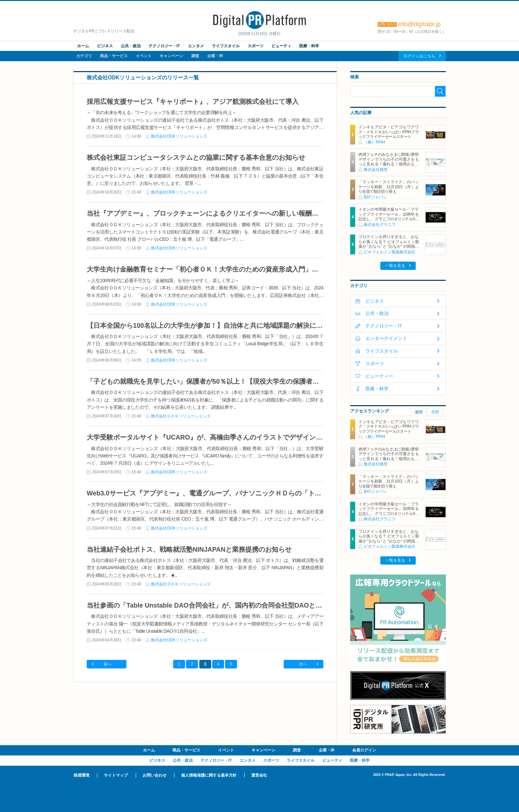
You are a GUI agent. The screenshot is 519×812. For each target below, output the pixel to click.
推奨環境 (81, 775)
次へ (303, 664)
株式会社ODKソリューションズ (179, 136)
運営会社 (259, 775)
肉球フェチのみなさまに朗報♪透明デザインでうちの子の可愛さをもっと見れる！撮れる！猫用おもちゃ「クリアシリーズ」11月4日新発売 (389, 164)
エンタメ (196, 46)
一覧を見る (395, 266)
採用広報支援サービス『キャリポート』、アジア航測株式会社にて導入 (193, 102)
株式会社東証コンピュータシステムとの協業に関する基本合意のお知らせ (196, 157)
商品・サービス (114, 56)
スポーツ (256, 46)
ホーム (83, 46)
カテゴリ (84, 56)
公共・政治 (131, 46)
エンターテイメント (386, 338)
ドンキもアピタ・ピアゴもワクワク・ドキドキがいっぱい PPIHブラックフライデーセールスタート (389, 132)
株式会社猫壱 (376, 170)
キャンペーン (171, 56)
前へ (108, 664)
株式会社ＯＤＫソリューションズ (181, 416)
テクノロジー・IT (164, 46)
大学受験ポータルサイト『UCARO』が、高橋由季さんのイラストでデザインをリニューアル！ (228, 437)
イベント (144, 56)
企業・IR (215, 56)
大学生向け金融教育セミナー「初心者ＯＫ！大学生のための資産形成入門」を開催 (209, 269)
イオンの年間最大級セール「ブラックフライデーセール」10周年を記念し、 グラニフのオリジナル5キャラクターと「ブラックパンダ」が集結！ (389, 219)
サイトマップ (116, 775)
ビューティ (281, 46)
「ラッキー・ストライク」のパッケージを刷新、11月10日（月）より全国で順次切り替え (389, 187)
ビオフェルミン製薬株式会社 (390, 252)
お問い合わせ (155, 775)
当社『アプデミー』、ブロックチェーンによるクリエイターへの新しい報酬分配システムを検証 (229, 213)
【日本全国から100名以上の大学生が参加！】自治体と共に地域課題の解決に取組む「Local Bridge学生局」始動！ (258, 325)
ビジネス (105, 46)
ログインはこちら (419, 56)
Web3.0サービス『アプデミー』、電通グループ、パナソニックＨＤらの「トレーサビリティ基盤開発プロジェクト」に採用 (270, 493)
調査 (195, 56)
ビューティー (379, 376)
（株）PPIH (374, 142)
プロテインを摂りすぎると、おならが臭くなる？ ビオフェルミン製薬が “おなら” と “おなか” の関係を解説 (389, 244)
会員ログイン (364, 750)
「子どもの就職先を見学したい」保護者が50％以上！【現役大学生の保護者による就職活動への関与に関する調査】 (259, 381)
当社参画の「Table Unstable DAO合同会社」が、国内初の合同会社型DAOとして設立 (214, 605)
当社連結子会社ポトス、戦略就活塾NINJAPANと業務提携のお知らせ (189, 549)
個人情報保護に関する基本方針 (209, 775)
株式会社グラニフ (380, 225)
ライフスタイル (226, 46)
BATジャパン (375, 197)
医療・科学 (309, 46)
